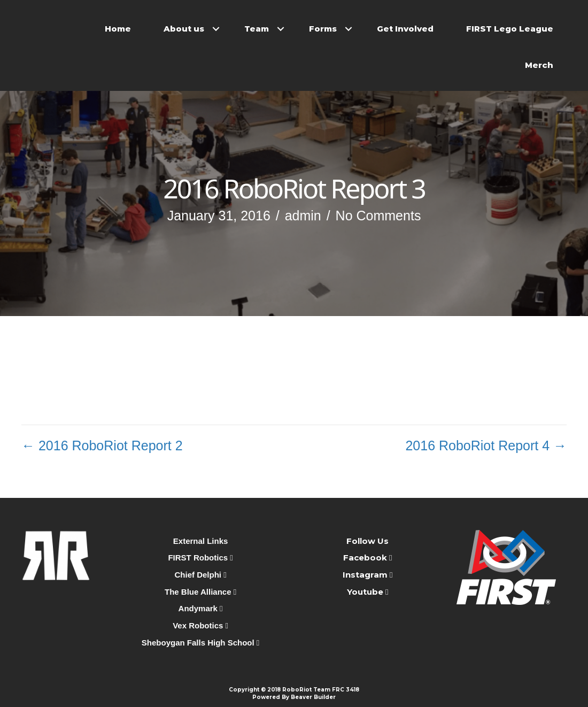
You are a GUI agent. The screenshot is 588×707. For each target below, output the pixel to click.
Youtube (366, 592)
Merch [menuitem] (539, 65)
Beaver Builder (313, 697)
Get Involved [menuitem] (405, 29)
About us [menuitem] (184, 29)
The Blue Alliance (200, 592)
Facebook (366, 558)
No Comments (378, 216)
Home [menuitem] (118, 29)
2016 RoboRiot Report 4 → (486, 445)
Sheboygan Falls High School (201, 643)
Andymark (201, 608)
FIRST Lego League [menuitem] (510, 29)
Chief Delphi (201, 575)
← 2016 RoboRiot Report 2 (102, 445)
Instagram (365, 575)
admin (303, 216)
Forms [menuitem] (323, 29)
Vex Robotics (200, 625)
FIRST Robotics (200, 558)
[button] (216, 29)
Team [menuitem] (257, 29)
